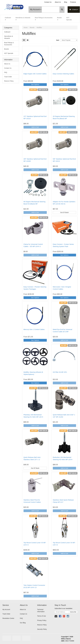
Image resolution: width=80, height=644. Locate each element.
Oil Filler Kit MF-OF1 (60, 372)
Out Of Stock (64, 212)
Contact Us (48, 2)
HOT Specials (69, 19)
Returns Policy (9, 81)
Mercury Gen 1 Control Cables (34, 329)
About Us (58, 2)
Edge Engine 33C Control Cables (35, 74)
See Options (35, 85)
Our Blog (23, 623)
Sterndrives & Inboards (23, 18)
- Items (74, 10)
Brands (59, 18)
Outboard (8, 18)
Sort (57, 40)
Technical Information (41, 611)
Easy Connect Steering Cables (63, 74)
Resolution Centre (8, 618)
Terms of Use (41, 616)
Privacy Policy (42, 620)
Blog (66, 2)
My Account (36, 9)
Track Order (8, 77)
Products (73, 2)
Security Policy (42, 629)
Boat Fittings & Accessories (44, 18)
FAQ (6, 72)
